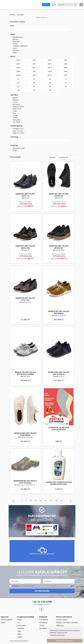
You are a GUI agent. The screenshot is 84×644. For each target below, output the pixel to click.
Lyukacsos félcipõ (18, 107)
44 (50, 87)
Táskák (15, 118)
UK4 (66, 60)
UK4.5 (18, 64)
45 (66, 87)
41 (66, 83)
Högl (19, 631)
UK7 (34, 68)
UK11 (34, 75)
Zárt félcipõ (16, 122)
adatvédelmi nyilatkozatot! (27, 586)
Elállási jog (60, 626)
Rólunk (3, 623)
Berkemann (16, 42)
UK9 (34, 72)
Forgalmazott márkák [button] (26, 617)
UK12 (66, 75)
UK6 (66, 64)
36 (50, 79)
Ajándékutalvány (18, 37)
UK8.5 (18, 72)
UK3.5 (50, 60)
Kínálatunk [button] (43, 617)
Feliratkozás (42, 591)
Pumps (15, 111)
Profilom (46, 5)
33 (18, 79)
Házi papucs (16, 104)
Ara (19, 623)
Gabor (20, 634)
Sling (14, 113)
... (28, 501)
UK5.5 (50, 64)
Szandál (15, 115)
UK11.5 (50, 75)
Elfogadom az (23, 586)
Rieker (15, 53)
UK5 (34, 64)
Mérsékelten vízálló (19, 148)
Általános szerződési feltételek (67, 623)
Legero (15, 48)
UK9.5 (50, 72)
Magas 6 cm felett (19, 133)
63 (61, 501)
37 (66, 79)
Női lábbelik (43, 623)
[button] (42, 18)
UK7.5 (50, 68)
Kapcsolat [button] (5, 617)
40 (50, 83)
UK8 (66, 68)
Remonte (16, 51)
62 (57, 501)
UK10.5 (18, 75)
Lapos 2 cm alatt (18, 131)
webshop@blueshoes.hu (42, 605)
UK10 (66, 72)
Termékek (20, 15)
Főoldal (12, 15)
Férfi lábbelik (44, 620)
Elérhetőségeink (7, 620)
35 (34, 79)
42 (18, 87)
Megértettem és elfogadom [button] (65, 641)
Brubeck (15, 44)
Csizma (15, 102)
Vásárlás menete (62, 620)
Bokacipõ (16, 100)
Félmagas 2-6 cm (18, 129)
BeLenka (15, 39)
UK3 (34, 60)
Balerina (15, 98)
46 (18, 90)
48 (50, 90)
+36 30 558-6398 (42, 602)
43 (34, 87)
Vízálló (15, 151)
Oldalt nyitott (17, 109)
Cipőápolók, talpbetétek (20, 46)
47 (34, 90)
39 (34, 83)
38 (18, 83)
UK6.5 (18, 68)
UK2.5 (18, 60)
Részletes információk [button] (57, 635)
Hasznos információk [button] (64, 617)
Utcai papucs (17, 120)
